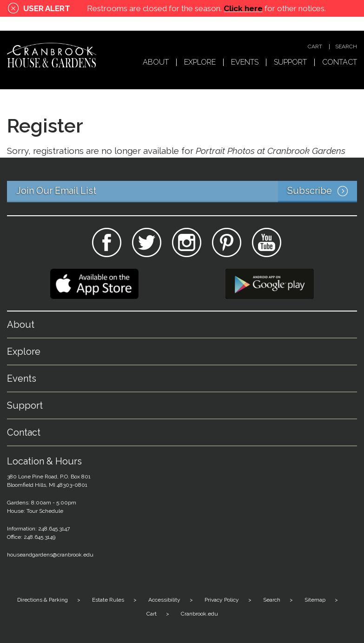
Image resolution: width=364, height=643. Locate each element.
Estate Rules (108, 600)
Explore (200, 63)
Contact (340, 63)
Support (290, 63)
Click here (243, 8)
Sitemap (315, 600)
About (156, 63)
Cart (315, 47)
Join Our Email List (187, 192)
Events (245, 63)
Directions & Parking (43, 600)
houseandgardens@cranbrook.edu (50, 555)
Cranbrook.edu (199, 614)
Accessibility (164, 600)
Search (346, 47)
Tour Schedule (45, 511)
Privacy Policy (222, 600)
